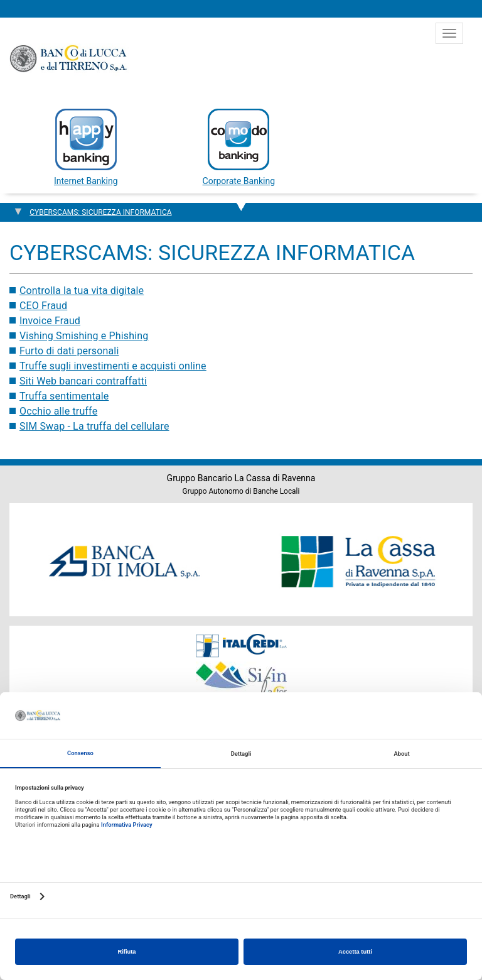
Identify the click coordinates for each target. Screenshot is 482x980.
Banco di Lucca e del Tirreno (69, 58)
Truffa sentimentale (64, 396)
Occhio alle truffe (58, 411)
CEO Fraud (43, 306)
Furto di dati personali (69, 351)
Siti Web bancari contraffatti (83, 381)
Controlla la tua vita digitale (82, 291)
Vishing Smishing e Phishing (84, 336)
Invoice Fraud (50, 321)
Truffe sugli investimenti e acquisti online (113, 366)
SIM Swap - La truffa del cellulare (94, 426)
